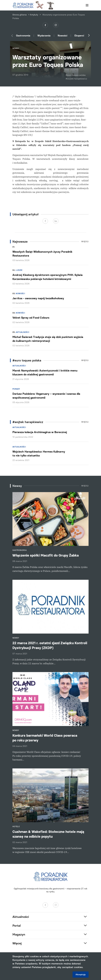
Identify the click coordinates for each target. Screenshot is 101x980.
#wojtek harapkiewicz (76, 79)
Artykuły (34, 15)
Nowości (62, 36)
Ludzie (19, 270)
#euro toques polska (76, 75)
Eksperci (79, 36)
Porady (16, 389)
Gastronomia (23, 36)
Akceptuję (81, 975)
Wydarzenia (44, 36)
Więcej (85, 242)
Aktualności (22, 332)
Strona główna (20, 15)
